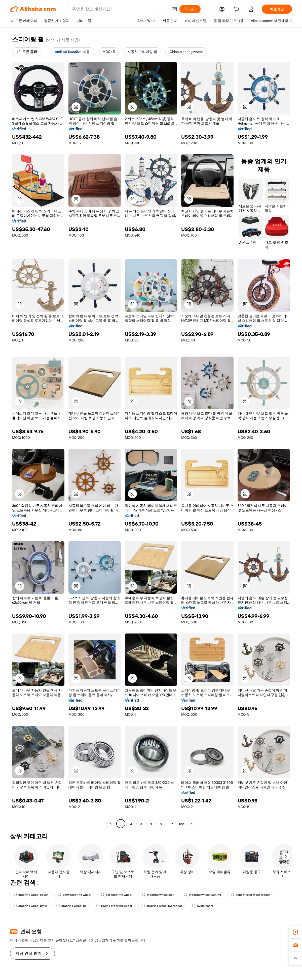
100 (181, 824)
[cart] (237, 10)
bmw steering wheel (74, 895)
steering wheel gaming (202, 895)
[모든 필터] (27, 52)
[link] (295, 932)
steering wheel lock (158, 895)
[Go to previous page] (111, 824)
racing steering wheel (114, 906)
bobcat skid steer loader (250, 895)
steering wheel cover (31, 895)
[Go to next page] (191, 824)
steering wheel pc (71, 906)
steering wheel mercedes (162, 906)
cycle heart (203, 906)
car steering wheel (116, 895)
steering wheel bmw (30, 906)
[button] (174, 9)
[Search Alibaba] (120, 9)
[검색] (190, 9)
